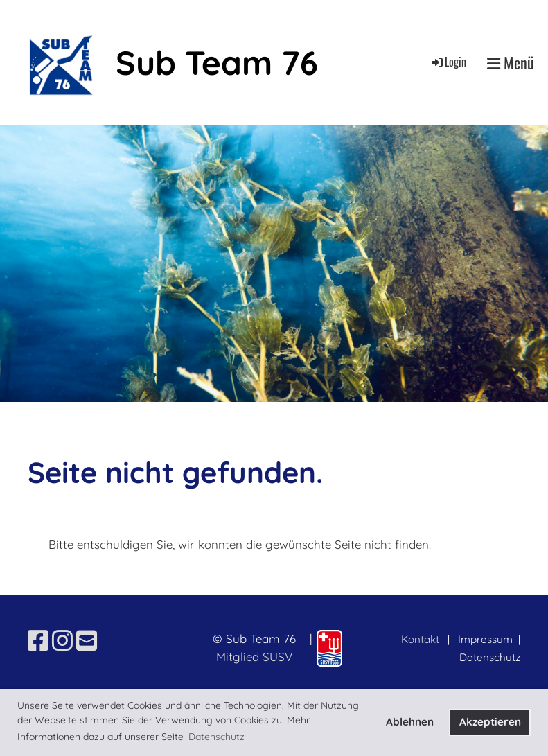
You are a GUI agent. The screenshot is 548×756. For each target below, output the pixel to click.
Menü (511, 62)
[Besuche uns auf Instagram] (62, 641)
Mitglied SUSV (254, 657)
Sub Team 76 (217, 62)
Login (448, 62)
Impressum (487, 639)
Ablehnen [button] (410, 722)
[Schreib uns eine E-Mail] (87, 641)
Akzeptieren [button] (490, 722)
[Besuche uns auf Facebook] (38, 641)
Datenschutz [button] (216, 737)
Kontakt (420, 639)
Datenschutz (490, 657)
